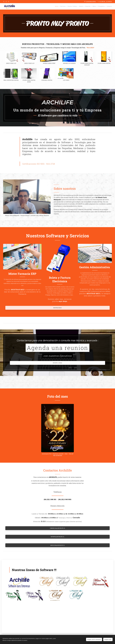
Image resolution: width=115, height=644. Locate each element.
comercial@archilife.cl (91, 1)
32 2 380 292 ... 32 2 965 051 (106, 1)
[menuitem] (62, 6)
